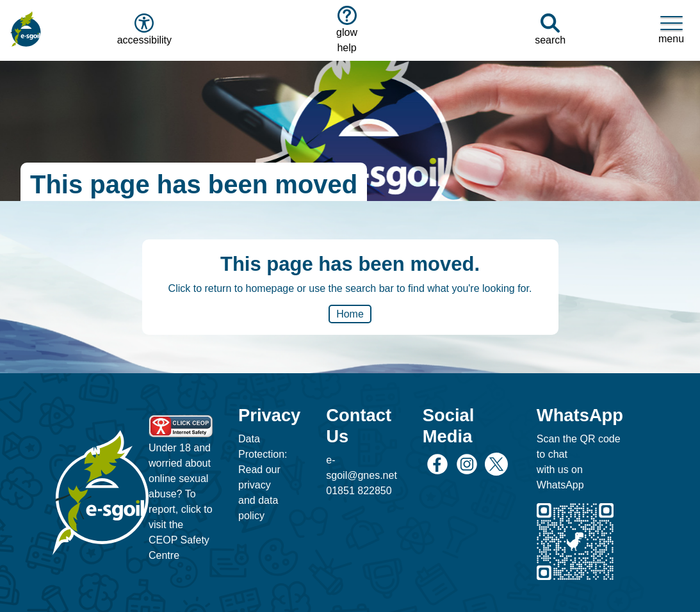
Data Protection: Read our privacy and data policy (263, 477)
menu (671, 29)
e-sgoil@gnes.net (362, 468)
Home (350, 314)
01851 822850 (359, 491)
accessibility (143, 29)
